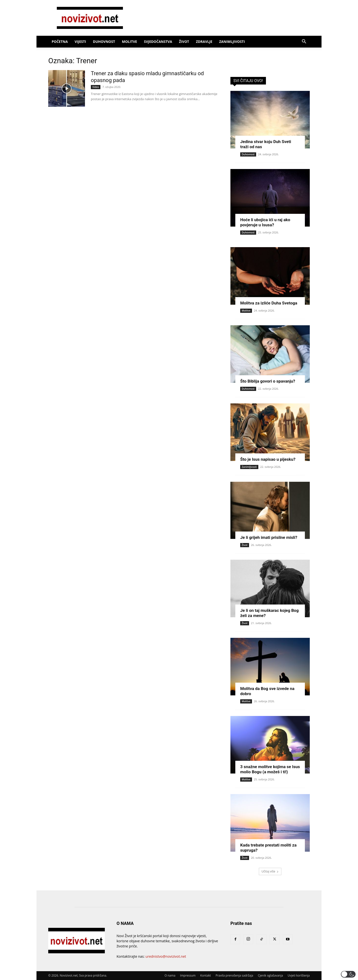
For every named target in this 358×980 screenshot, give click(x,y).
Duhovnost (104, 42)
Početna (60, 42)
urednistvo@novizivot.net (166, 956)
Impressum (188, 975)
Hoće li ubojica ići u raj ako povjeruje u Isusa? (265, 222)
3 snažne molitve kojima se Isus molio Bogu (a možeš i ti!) (270, 769)
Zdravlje (204, 42)
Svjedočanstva (158, 42)
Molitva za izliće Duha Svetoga (269, 303)
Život (184, 42)
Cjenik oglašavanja (270, 975)
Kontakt (206, 975)
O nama (170, 975)
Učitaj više (270, 871)
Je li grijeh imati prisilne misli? (269, 537)
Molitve (130, 42)
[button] (304, 42)
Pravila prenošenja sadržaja (234, 975)
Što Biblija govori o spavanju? (268, 381)
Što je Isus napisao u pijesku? (268, 459)
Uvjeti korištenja (299, 975)
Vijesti (80, 42)
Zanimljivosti (232, 42)
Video (96, 87)
